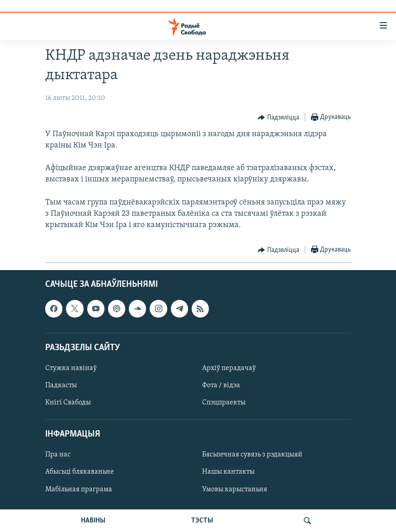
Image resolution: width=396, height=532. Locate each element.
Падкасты (61, 385)
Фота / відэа (221, 385)
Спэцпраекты (224, 403)
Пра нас (58, 455)
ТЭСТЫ (202, 521)
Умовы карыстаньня (235, 489)
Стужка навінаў (71, 368)
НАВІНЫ (93, 521)
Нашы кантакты (228, 472)
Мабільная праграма (79, 489)
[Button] (278, 118)
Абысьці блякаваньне (80, 472)
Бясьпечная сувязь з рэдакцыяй (252, 455)
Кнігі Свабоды (68, 403)
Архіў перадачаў (229, 368)
